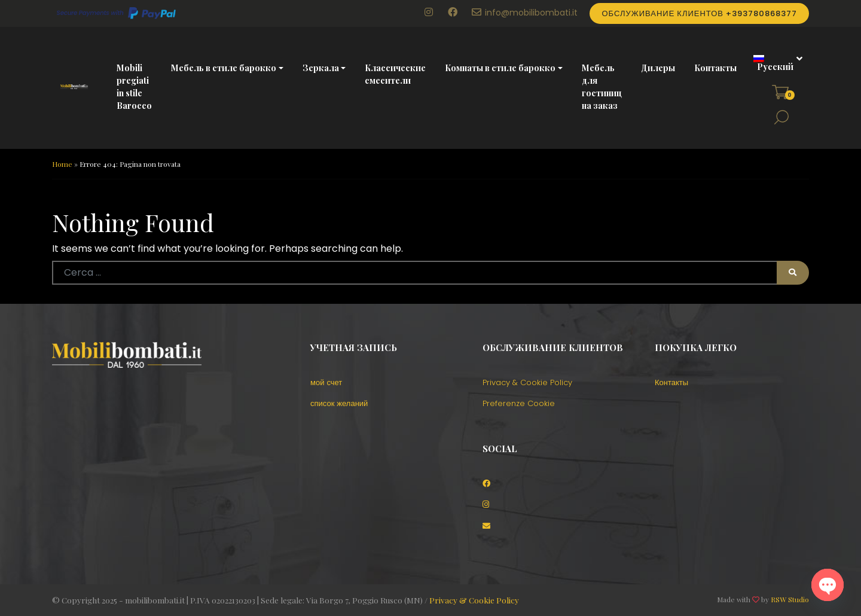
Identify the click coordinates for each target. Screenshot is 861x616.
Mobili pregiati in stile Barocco (134, 87)
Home (62, 164)
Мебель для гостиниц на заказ (602, 87)
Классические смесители (395, 74)
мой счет (326, 382)
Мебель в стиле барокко (224, 68)
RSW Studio (790, 599)
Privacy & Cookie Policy (527, 382)
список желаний (339, 403)
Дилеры (658, 68)
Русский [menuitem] (775, 67)
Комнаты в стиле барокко (500, 68)
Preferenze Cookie (519, 403)
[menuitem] (773, 63)
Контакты (715, 68)
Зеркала (321, 68)
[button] (781, 117)
